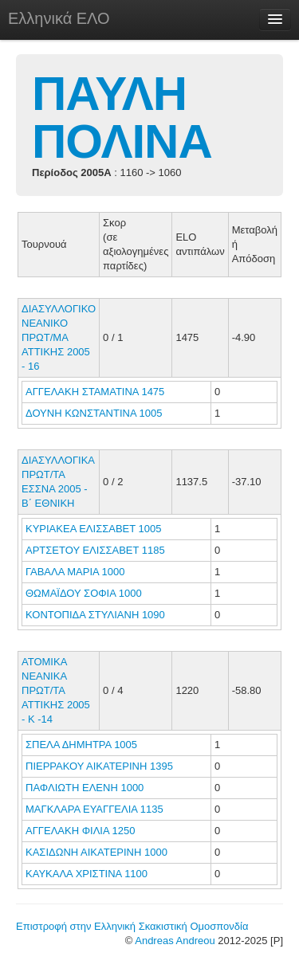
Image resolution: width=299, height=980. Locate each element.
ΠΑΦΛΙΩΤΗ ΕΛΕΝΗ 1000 (85, 788)
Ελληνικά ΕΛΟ (59, 18)
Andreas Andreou (175, 941)
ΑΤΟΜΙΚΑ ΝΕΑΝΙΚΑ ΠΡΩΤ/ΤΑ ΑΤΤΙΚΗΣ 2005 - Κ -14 (56, 690)
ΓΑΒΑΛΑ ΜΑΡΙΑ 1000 (75, 572)
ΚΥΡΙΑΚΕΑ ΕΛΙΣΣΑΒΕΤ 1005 (94, 529)
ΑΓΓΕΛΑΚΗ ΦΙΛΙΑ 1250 (80, 831)
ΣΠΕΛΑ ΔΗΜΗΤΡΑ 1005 (81, 745)
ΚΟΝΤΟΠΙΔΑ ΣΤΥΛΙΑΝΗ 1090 (95, 615)
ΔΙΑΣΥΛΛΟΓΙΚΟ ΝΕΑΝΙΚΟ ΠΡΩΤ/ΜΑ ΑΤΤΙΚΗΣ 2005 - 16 (59, 337)
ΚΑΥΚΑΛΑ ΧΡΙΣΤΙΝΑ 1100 (87, 874)
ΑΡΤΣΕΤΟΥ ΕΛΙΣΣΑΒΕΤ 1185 (95, 550)
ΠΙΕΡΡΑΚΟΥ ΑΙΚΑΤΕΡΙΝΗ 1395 (99, 766)
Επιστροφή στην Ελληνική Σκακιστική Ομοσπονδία (132, 926)
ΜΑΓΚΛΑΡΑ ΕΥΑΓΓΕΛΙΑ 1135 (94, 809)
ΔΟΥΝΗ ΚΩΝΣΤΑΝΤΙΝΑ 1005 (94, 413)
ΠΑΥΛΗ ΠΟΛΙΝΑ (122, 118)
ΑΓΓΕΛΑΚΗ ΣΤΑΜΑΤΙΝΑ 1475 (95, 392)
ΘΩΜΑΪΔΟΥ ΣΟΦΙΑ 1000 (84, 593)
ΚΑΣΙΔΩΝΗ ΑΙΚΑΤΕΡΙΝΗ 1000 (96, 852)
